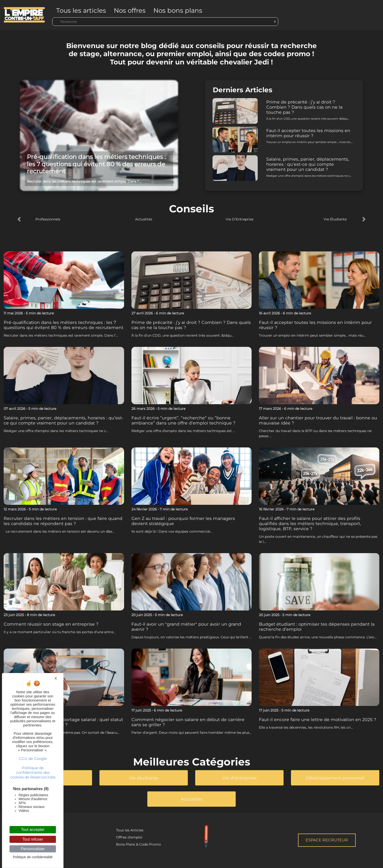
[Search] (165, 22)
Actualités (144, 219)
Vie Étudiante (335, 219)
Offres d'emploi (129, 837)
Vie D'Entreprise (239, 219)
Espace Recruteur (327, 840)
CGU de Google (33, 759)
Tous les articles (81, 10)
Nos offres (130, 10)
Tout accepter (33, 830)
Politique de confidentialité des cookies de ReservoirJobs (33, 772)
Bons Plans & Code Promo (138, 844)
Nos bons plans (178, 10)
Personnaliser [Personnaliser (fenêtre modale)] (33, 849)
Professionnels (48, 219)
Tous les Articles (130, 830)
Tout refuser (33, 839)
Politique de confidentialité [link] (33, 857)
